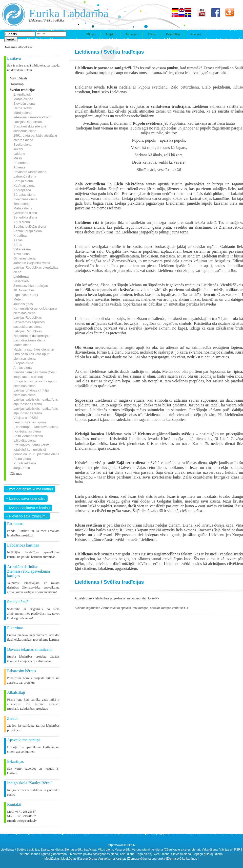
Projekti (111, 34)
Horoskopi (17, 84)
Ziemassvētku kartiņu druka (146, 859)
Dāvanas (16, 474)
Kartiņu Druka (87, 859)
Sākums (91, 34)
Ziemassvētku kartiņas (182, 859)
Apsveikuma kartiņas (112, 859)
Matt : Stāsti (18, 78)
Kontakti (196, 34)
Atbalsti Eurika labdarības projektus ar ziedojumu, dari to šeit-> (117, 598)
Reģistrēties (173, 34)
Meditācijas (52, 859)
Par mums (132, 34)
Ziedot (152, 34)
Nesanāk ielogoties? (19, 47)
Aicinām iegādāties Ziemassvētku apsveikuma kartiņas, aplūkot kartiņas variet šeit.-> (132, 608)
